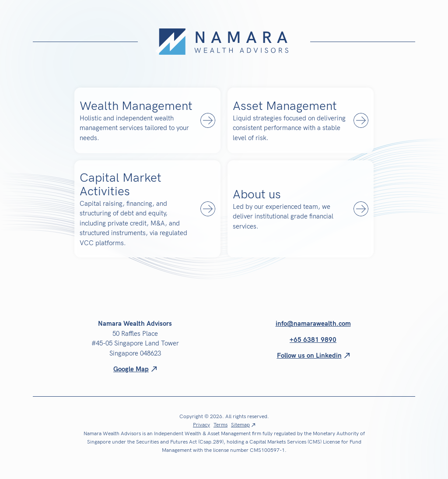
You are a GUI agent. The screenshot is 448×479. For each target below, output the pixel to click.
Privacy (201, 425)
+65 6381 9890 (313, 340)
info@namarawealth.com (313, 324)
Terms (220, 425)
